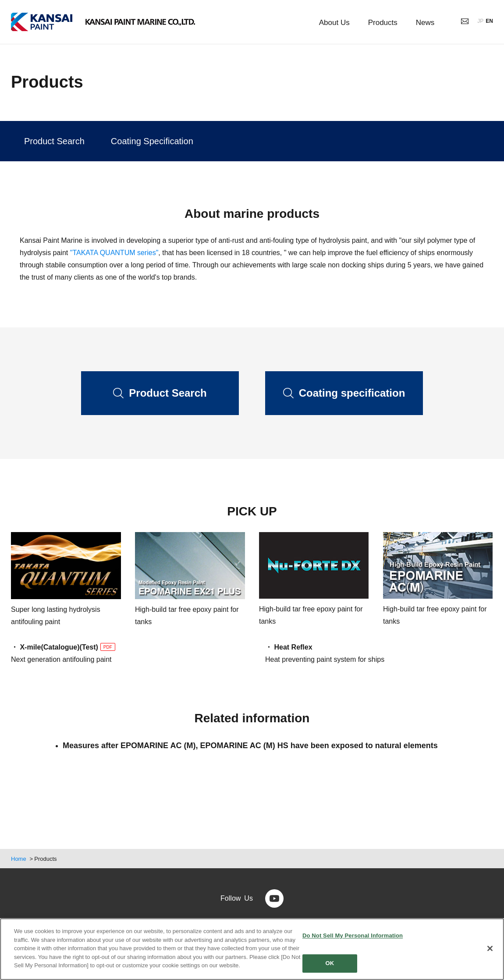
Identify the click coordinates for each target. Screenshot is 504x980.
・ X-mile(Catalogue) (45, 647)
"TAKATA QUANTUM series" (114, 253)
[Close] (490, 948)
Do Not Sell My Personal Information (353, 936)
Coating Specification (152, 141)
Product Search (54, 141)
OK (330, 964)
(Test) (97, 647)
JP (480, 21)
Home (19, 859)
